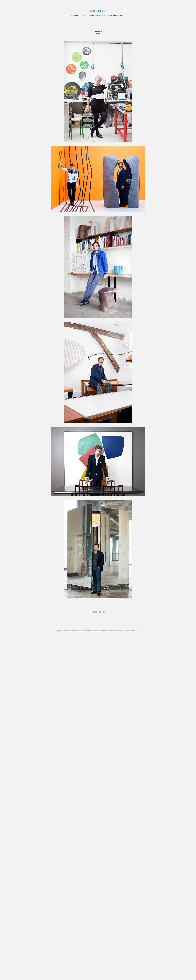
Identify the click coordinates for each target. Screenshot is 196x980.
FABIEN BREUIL (97, 11)
